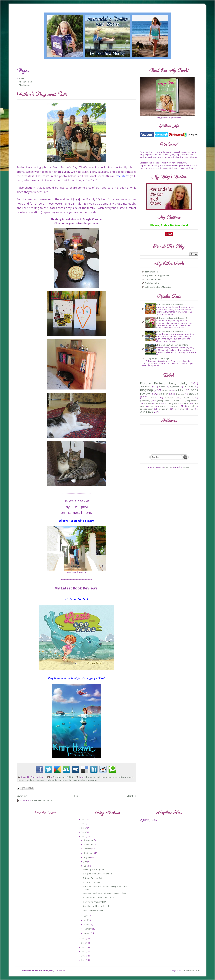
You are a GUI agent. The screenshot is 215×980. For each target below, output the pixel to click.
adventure (146, 387)
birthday (188, 387)
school (191, 406)
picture (61, 780)
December (89, 840)
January (87, 933)
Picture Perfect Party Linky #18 (173, 318)
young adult (91, 780)
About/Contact (26, 82)
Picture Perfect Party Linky (164, 383)
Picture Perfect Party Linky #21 (173, 305)
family (153, 398)
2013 (84, 956)
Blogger (186, 467)
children (123, 777)
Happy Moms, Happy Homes (158, 276)
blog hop (146, 390)
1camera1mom (152, 272)
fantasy (169, 398)
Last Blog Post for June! (93, 869)
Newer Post (22, 796)
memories (39, 780)
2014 (84, 951)
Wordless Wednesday (75, 780)
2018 (84, 836)
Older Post (132, 796)
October (87, 849)
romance (175, 406)
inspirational (192, 401)
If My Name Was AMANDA (95, 902)
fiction (187, 398)
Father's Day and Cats (93, 878)
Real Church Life (152, 283)
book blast (180, 390)
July (85, 861)
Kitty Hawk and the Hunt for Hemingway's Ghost (105, 893)
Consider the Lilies (153, 279)
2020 (84, 828)
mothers (186, 403)
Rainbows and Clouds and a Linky (98, 898)
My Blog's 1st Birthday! (159, 359)
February (88, 929)
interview (148, 403)
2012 (84, 960)
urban (192, 409)
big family (91, 777)
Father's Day (24, 780)
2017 (84, 939)
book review (101, 777)
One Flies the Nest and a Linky (97, 906)
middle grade (51, 780)
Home (22, 78)
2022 (84, 819)
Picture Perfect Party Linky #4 (172, 332)
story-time (179, 409)
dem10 (167, 467)
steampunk (164, 409)
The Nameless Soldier (93, 910)
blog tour (166, 390)
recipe (162, 406)
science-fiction (147, 409)
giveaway (145, 401)
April (86, 920)
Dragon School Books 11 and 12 (97, 874)
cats (116, 777)
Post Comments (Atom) (42, 800)
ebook (130, 777)
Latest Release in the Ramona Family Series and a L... (105, 888)
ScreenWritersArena (191, 970)
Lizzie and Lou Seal (92, 882)
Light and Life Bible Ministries (158, 287)
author (162, 387)
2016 (84, 943)
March (87, 924)
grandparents (163, 401)
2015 (84, 947)
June (86, 866)
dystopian (180, 394)
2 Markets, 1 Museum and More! (174, 345)
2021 (84, 824)
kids (32, 780)
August (87, 857)
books (111, 777)
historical (178, 401)
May (86, 916)
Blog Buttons (25, 85)
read (152, 406)
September (89, 853)
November (89, 844)
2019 (84, 832)
